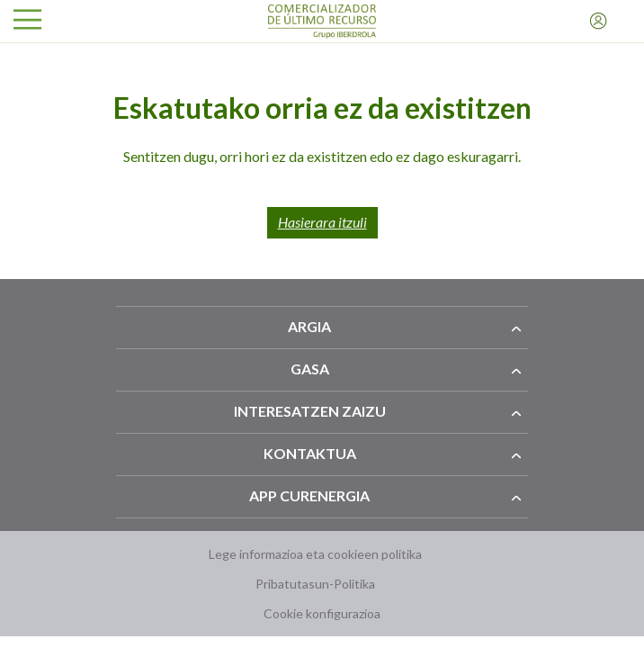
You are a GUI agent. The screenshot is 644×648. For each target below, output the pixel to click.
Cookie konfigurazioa (322, 613)
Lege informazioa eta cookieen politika (315, 554)
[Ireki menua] (27, 21)
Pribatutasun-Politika (315, 584)
